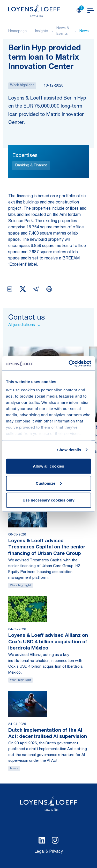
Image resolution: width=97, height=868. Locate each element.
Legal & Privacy (49, 852)
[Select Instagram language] (55, 840)
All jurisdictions (24, 325)
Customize (49, 483)
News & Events (63, 31)
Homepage (17, 31)
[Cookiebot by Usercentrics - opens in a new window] (69, 363)
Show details (69, 450)
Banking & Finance (31, 165)
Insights (42, 31)
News (84, 31)
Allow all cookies (48, 466)
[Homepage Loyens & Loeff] (34, 10)
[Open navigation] (91, 10)
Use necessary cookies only (48, 500)
